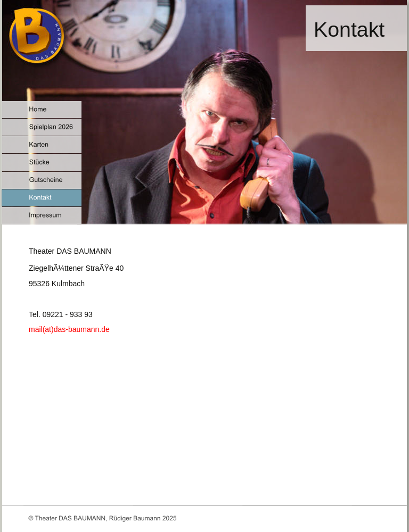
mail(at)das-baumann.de (69, 329)
